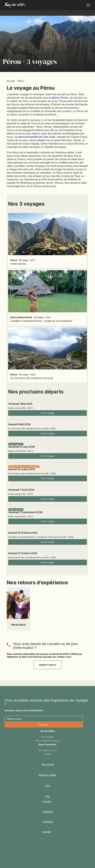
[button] (88, 5)
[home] (23, 6)
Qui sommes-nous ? (48, 750)
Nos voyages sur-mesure (48, 741)
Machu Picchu (60, 98)
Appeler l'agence (47, 665)
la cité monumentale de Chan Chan (35, 137)
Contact (47, 754)
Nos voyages (48, 737)
